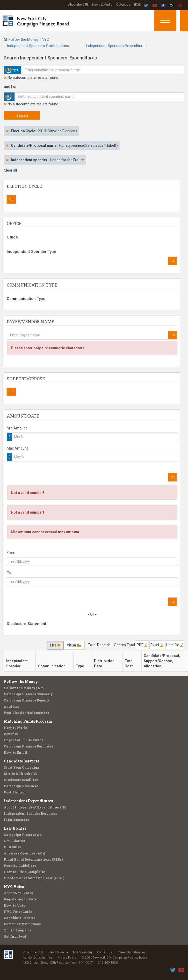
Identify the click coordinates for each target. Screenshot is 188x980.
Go (11, 199)
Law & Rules (15, 828)
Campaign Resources (21, 786)
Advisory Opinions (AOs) (24, 853)
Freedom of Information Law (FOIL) (34, 878)
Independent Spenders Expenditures (116, 46)
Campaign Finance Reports (27, 700)
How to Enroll (16, 752)
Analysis (11, 706)
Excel (157, 645)
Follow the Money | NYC (29, 40)
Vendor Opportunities (38, 958)
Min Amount (17, 428)
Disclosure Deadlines (21, 780)
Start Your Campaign (22, 767)
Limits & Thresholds (21, 774)
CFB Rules (12, 847)
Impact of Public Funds (23, 740)
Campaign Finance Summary (28, 694)
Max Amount (17, 448)
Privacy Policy (67, 958)
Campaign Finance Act (23, 835)
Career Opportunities (132, 952)
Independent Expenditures (28, 801)
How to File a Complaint (25, 872)
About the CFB (78, 5)
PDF (142, 645)
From (11, 553)
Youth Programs (17, 930)
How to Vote (15, 905)
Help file (175, 645)
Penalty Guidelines (20, 866)
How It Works (16, 728)
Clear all (10, 170)
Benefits (11, 734)
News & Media (102, 5)
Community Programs (22, 924)
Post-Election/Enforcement (27, 713)
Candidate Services (22, 761)
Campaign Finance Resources (28, 746)
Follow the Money (21, 681)
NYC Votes (14, 887)
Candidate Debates (20, 918)
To (9, 573)
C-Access (123, 5)
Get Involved (15, 936)
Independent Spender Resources (30, 813)
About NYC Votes (18, 893)
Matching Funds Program (28, 721)
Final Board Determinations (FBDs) (33, 859)
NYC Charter (15, 841)
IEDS (137, 5)
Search (22, 115)
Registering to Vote (20, 899)
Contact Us (105, 952)
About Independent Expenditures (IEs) (36, 807)
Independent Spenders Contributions (38, 46)
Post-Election (15, 792)
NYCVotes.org (82, 952)
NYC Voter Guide (18, 912)
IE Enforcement (17, 820)
